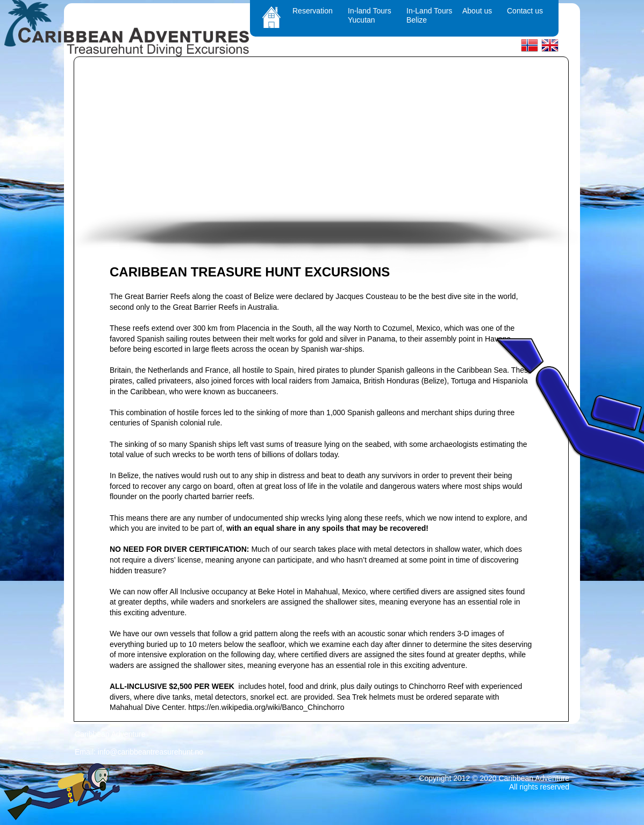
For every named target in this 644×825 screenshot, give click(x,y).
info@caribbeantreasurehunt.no (151, 752)
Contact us (525, 11)
